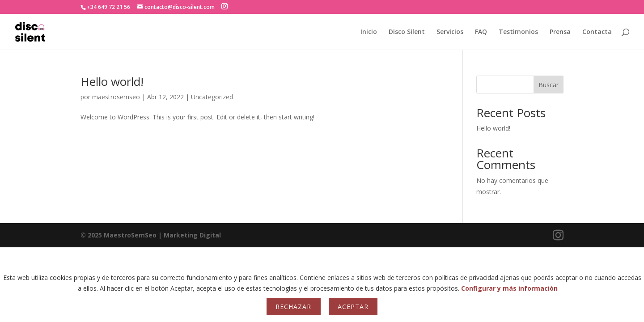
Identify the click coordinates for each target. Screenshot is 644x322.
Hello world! (112, 81)
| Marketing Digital (151, 235)
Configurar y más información (509, 288)
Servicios (450, 32)
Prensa (560, 32)
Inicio (369, 32)
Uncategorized (212, 97)
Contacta (597, 32)
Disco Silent (407, 32)
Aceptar (353, 307)
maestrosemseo (116, 97)
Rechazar (293, 307)
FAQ (481, 32)
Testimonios (518, 32)
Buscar (549, 85)
